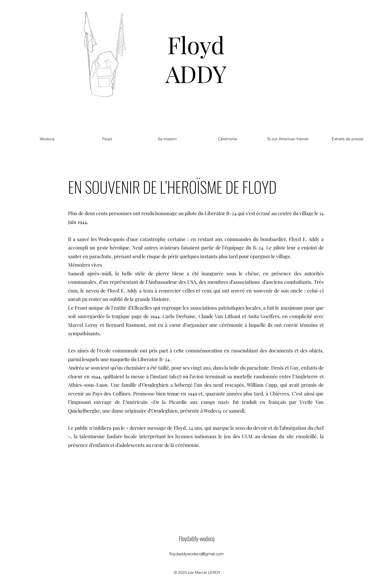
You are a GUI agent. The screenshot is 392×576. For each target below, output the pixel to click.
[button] (227, 139)
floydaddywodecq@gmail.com (197, 554)
